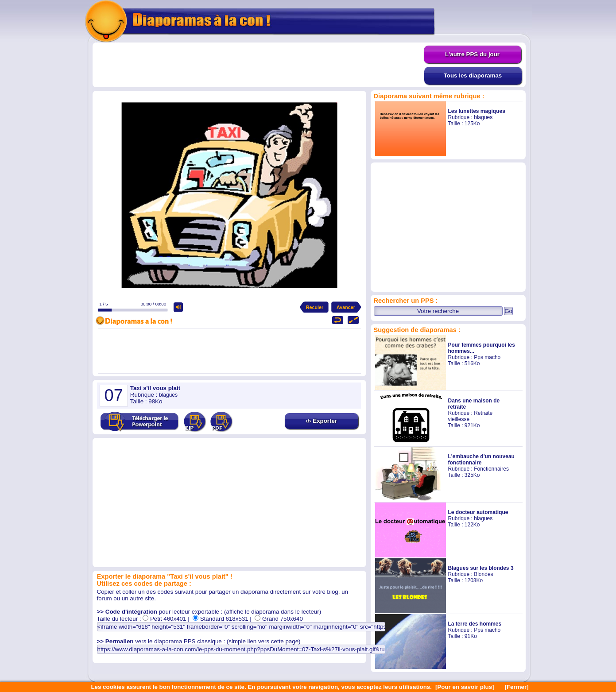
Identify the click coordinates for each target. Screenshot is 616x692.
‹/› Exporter (321, 421)
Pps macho (487, 357)
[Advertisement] (258, 65)
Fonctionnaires (491, 469)
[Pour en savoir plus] (465, 687)
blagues (483, 117)
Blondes (483, 574)
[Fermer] (517, 687)
